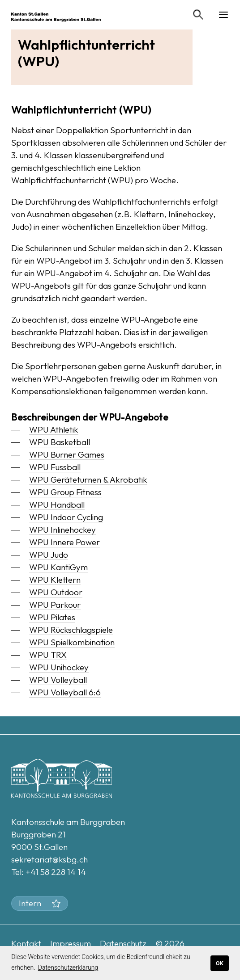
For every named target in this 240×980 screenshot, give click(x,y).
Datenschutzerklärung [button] (68, 967)
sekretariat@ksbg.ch (49, 859)
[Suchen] (198, 15)
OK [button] (220, 963)
